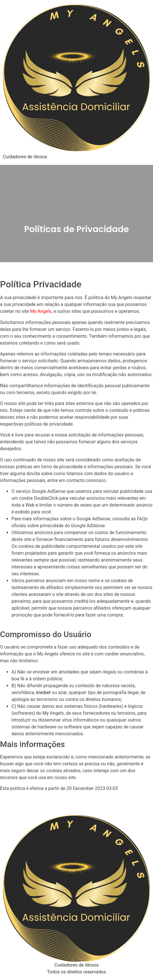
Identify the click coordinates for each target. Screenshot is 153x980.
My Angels (41, 311)
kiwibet (43, 692)
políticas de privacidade (49, 424)
